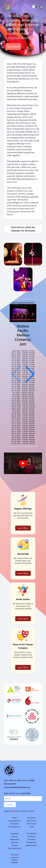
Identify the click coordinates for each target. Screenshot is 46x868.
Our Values (31, 839)
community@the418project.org (17, 787)
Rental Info (31, 818)
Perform (15, 845)
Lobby (31, 827)
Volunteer (15, 842)
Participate (15, 834)
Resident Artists (31, 845)
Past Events (15, 824)
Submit (10, 805)
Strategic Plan (31, 842)
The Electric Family (26, 811)
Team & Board (31, 834)
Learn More (23, 528)
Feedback (15, 863)
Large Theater (31, 821)
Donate (15, 836)
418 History (31, 836)
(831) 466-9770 (10, 784)
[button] (30, 374)
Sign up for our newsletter (17, 793)
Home (15, 818)
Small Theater (31, 824)
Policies (15, 860)
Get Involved (13, 47)
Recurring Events (15, 827)
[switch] (35, 7)
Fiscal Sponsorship (15, 848)
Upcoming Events (15, 821)
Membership (15, 839)
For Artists (15, 855)
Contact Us (15, 858)
